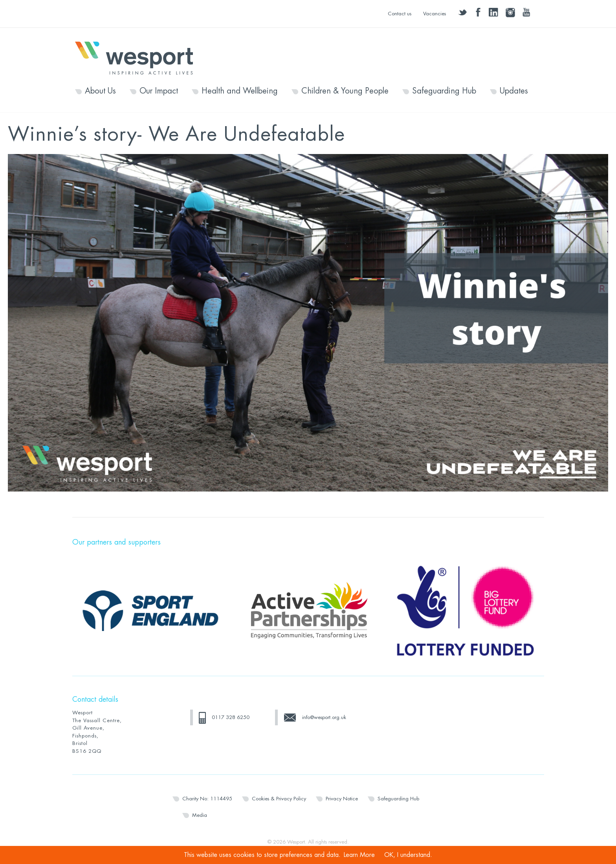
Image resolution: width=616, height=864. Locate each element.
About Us (100, 91)
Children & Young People (345, 91)
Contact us (400, 14)
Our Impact (159, 91)
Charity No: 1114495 (207, 799)
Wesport (138, 57)
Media (200, 815)
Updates (514, 91)
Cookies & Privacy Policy (279, 799)
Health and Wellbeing (240, 91)
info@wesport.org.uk (324, 717)
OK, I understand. (408, 855)
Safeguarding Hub (444, 91)
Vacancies (434, 14)
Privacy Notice (342, 799)
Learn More (359, 855)
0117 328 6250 (231, 717)
